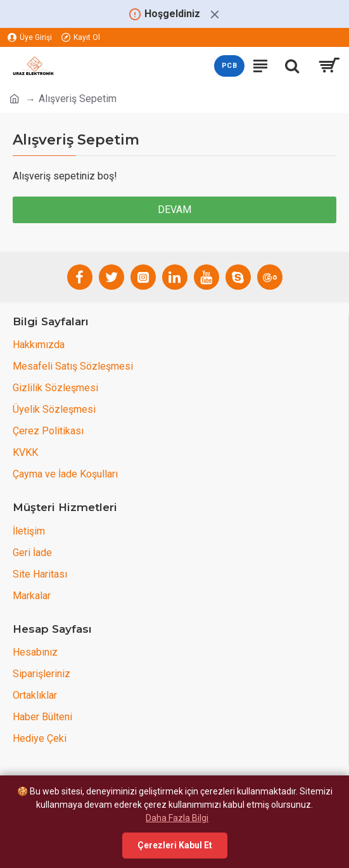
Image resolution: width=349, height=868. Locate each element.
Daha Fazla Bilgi (177, 818)
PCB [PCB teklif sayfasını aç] (229, 66)
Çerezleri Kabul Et (175, 845)
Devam (174, 210)
